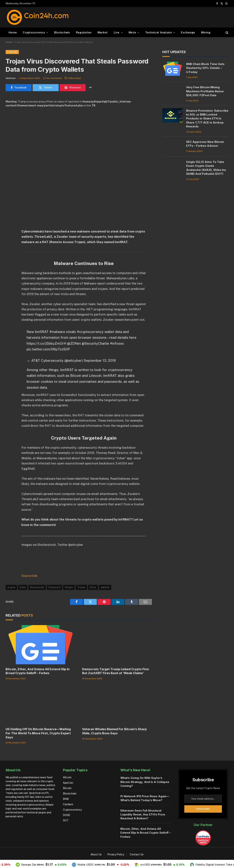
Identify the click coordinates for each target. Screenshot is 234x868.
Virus (93, 587)
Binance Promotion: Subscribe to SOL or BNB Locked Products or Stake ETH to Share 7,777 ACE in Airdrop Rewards (207, 119)
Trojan (81, 587)
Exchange (188, 32)
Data (23, 587)
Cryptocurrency (34, 32)
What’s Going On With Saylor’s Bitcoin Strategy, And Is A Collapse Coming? (145, 782)
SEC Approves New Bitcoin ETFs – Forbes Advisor (205, 144)
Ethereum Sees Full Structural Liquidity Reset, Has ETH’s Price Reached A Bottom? (143, 815)
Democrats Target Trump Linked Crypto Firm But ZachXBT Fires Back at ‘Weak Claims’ (115, 671)
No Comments (53, 78)
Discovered (37, 587)
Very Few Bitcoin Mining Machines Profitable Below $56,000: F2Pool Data (205, 91)
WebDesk (11, 78)
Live (117, 32)
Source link (29, 576)
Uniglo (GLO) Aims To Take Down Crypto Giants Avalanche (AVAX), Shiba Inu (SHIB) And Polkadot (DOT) (206, 168)
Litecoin (12, 52)
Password (54, 587)
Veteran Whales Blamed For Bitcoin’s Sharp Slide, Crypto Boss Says (114, 731)
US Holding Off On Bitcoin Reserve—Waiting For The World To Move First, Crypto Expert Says (38, 733)
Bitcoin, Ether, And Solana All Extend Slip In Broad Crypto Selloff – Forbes (38, 671)
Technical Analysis (159, 32)
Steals (69, 587)
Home (13, 32)
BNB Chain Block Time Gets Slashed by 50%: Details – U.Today (205, 68)
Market (103, 32)
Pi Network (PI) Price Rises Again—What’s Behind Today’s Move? (145, 798)
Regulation (84, 32)
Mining (206, 32)
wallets (105, 587)
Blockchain (62, 32)
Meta (132, 32)
